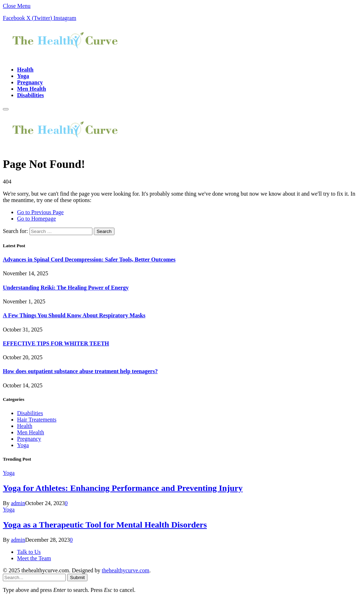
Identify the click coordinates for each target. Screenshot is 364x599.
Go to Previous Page (40, 212)
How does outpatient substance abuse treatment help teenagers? (80, 371)
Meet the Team (34, 558)
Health (25, 70)
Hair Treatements (37, 420)
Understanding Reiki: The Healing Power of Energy (66, 288)
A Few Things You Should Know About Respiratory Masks (74, 315)
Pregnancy (30, 82)
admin (18, 503)
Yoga (23, 76)
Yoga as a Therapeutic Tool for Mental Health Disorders (105, 525)
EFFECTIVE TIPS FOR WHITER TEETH (56, 343)
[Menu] (6, 109)
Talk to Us (29, 552)
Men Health (31, 89)
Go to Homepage (36, 219)
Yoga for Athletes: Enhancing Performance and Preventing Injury (123, 488)
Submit (77, 577)
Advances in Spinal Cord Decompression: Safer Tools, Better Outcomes (89, 259)
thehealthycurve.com (125, 570)
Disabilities (31, 95)
